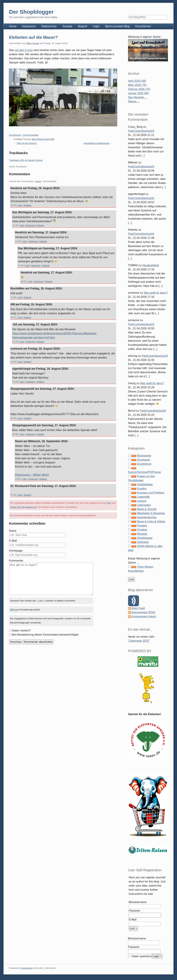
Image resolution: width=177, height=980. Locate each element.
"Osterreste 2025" (139, 641)
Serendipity (27, 968)
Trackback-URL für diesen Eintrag (26, 160)
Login (96, 26)
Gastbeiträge (145, 484)
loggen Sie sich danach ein (23, 507)
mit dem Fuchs (24, 50)
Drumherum (15, 135)
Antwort (27, 205)
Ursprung (30, 225)
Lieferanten (144, 505)
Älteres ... (134, 101)
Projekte (142, 530)
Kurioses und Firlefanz (151, 493)
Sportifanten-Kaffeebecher (97, 143)
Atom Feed (138, 608)
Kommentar (16, 561)
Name (13, 531)
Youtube (67, 26)
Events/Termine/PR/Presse (144, 472)
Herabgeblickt (151, 265)
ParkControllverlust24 (141, 131)
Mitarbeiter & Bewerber (151, 513)
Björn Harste (33, 43)
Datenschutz (49, 26)
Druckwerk (143, 460)
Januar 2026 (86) (139, 93)
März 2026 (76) (137, 85)
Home (13, 26)
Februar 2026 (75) (139, 89)
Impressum (29, 26)
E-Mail (13, 541)
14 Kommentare (31, 135)
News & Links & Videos (151, 521)
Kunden (142, 489)
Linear (38, 181)
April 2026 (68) (137, 81)
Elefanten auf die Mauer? (34, 37)
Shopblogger (145, 538)
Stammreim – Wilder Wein (32, 475)
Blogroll (82, 26)
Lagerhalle (143, 497)
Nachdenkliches (147, 517)
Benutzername (138, 902)
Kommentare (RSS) (143, 612)
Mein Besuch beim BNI (43, 139)
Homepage (16, 551)
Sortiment (143, 542)
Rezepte (142, 534)
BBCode (14, 610)
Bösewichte (144, 456)
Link (20, 205)
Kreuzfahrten (143, 26)
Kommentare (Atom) (144, 616)
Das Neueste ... (137, 97)
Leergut (142, 501)
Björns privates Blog (117, 26)
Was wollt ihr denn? (156, 293)
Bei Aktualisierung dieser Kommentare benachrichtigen (45, 635)
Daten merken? (21, 631)
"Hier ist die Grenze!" (27, 143)
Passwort (134, 911)
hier (109, 503)
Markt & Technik (147, 509)
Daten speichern (141, 956)
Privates (142, 526)
